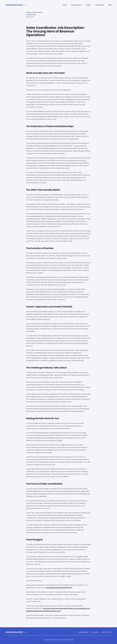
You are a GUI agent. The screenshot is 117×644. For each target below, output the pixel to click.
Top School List (76, 5)
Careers (88, 5)
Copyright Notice (83, 632)
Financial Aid (100, 5)
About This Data (107, 632)
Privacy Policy (95, 632)
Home (65, 5)
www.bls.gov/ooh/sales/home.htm (59, 588)
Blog (110, 5)
